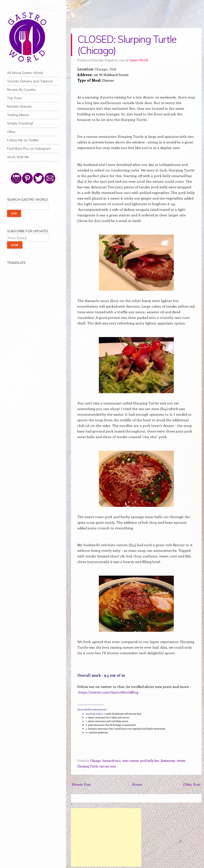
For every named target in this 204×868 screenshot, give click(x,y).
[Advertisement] (106, 837)
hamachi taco (112, 761)
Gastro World (139, 60)
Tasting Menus (18, 115)
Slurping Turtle (88, 766)
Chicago (95, 761)
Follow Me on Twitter (23, 140)
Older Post (192, 784)
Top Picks (14, 98)
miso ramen (130, 761)
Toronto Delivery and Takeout (30, 81)
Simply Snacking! (20, 123)
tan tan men (108, 766)
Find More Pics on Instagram (29, 149)
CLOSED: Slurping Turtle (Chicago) (127, 45)
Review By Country (21, 90)
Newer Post (82, 784)
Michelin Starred (19, 106)
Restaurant (168, 761)
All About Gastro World (25, 73)
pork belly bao (150, 761)
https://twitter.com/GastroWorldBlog (108, 692)
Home (137, 784)
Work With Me (18, 157)
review (181, 761)
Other (11, 132)
